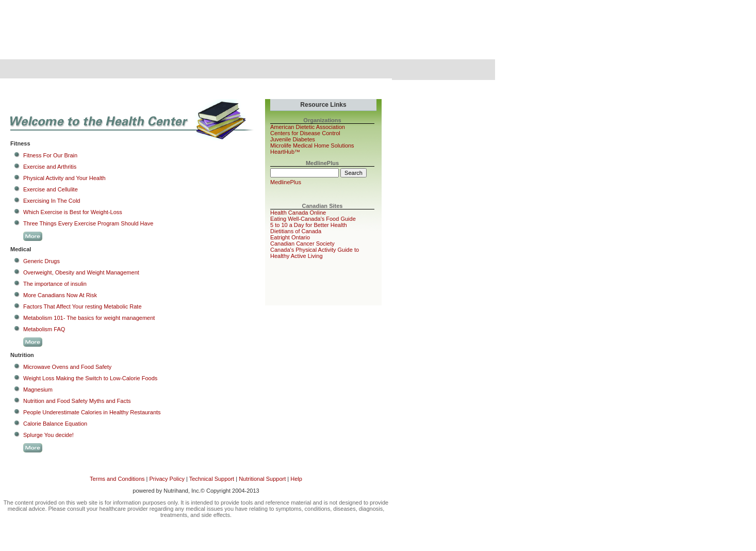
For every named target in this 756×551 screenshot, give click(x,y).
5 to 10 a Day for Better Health (309, 225)
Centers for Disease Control (305, 133)
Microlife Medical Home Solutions (312, 145)
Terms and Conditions (117, 479)
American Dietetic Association (308, 127)
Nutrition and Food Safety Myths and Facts (77, 401)
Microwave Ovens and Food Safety (67, 367)
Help (296, 479)
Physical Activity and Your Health (64, 178)
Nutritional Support (262, 479)
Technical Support (212, 479)
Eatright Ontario (290, 237)
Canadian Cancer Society (302, 244)
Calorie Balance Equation (55, 424)
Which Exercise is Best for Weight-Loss (73, 212)
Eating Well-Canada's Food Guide (313, 219)
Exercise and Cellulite (51, 189)
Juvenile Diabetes (293, 139)
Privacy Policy (167, 479)
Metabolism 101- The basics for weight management (89, 318)
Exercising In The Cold (52, 201)
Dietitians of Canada (296, 231)
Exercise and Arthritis (50, 167)
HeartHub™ (285, 152)
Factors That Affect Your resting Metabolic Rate (83, 306)
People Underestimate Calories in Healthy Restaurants (92, 412)
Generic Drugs (42, 261)
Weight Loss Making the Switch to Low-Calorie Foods (90, 378)
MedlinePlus (286, 182)
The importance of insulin (55, 284)
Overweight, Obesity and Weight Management (81, 272)
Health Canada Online (298, 213)
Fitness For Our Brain (50, 155)
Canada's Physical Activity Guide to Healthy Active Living (315, 253)
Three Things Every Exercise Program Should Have (88, 223)
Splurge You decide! (48, 435)
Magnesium (38, 390)
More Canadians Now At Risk (60, 295)
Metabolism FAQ (44, 329)
